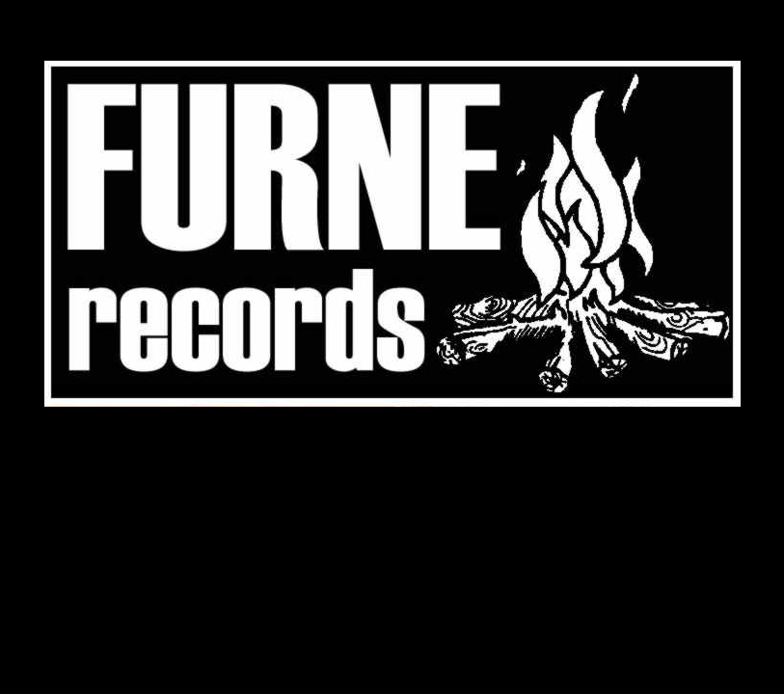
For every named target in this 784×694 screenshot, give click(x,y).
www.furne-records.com (392, 234)
